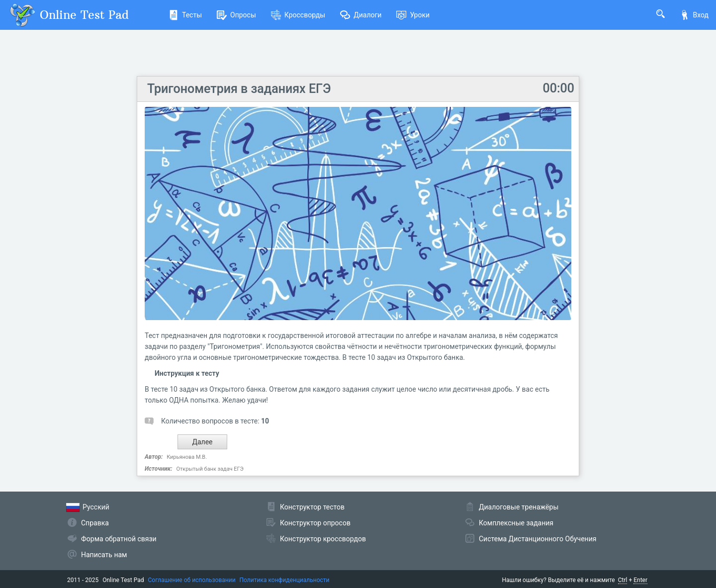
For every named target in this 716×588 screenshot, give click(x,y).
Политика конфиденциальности (285, 580)
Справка (95, 523)
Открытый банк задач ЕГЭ (210, 469)
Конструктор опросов (315, 523)
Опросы (236, 15)
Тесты (185, 15)
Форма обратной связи (119, 539)
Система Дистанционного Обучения (537, 539)
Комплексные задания (516, 523)
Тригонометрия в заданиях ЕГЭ (239, 89)
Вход (694, 15)
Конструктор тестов (312, 507)
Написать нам (104, 555)
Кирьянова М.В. (187, 457)
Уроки (413, 15)
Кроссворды (298, 15)
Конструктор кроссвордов (323, 539)
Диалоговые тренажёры (519, 507)
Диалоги (361, 15)
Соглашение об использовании (192, 580)
